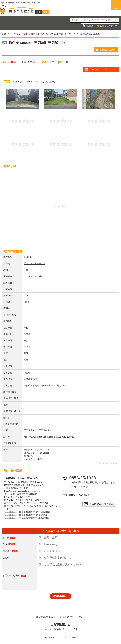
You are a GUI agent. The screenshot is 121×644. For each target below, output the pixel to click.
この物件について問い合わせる (103, 69)
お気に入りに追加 (108, 50)
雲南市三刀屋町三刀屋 (35, 263)
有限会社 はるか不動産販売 (22, 478)
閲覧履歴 (89, 26)
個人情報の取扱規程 (45, 617)
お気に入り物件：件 (109, 26)
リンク (83, 617)
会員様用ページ (67, 617)
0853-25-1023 (82, 478)
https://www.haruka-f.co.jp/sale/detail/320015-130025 (49, 437)
